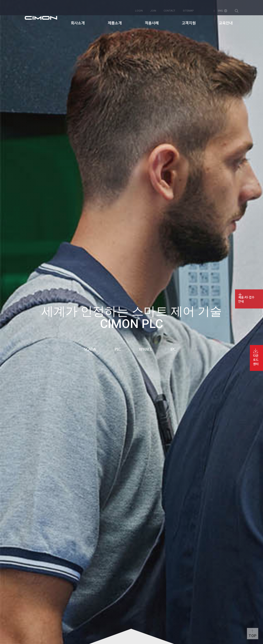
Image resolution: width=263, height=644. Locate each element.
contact (169, 7)
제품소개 (115, 20)
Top (253, 636)
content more (132, 636)
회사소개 (78, 20)
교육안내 (226, 20)
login (139, 7)
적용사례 (152, 20)
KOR (206, 7)
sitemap (188, 7)
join (153, 7)
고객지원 (189, 20)
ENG (223, 7)
